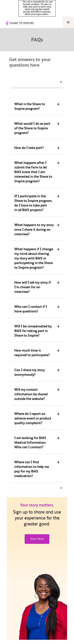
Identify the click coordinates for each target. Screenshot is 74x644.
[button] (37, 96)
